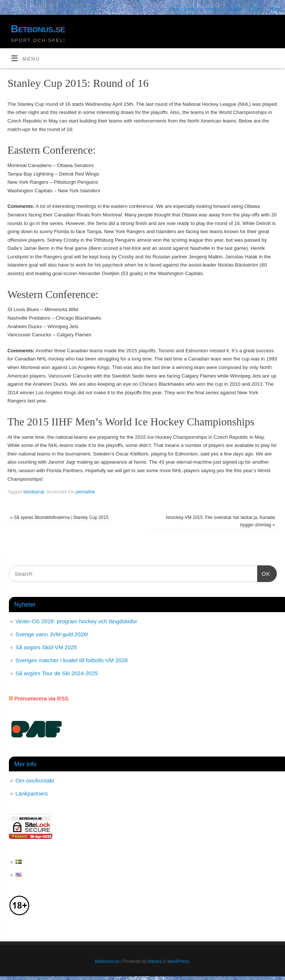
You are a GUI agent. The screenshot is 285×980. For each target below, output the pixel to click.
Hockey (213, 9)
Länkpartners (32, 793)
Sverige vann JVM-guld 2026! (52, 634)
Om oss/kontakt (35, 780)
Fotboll (235, 9)
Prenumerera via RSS (42, 698)
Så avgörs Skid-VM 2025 (46, 647)
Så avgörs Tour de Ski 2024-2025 (57, 673)
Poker (276, 9)
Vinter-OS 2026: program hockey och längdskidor (76, 621)
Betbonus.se (38, 29)
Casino (255, 9)
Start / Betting (185, 9)
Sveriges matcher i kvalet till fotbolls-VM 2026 (72, 660)
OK (264, 573)
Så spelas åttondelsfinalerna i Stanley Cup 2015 (59, 517)
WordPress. (178, 961)
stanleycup (34, 492)
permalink (85, 492)
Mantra (155, 961)
